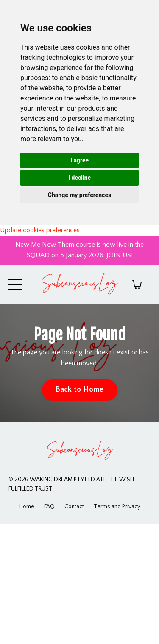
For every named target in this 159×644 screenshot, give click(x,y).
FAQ (49, 507)
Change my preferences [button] (79, 195)
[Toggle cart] (137, 284)
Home (27, 507)
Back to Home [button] (80, 390)
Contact (74, 507)
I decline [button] (79, 178)
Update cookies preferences (40, 230)
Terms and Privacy (117, 507)
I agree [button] (79, 160)
